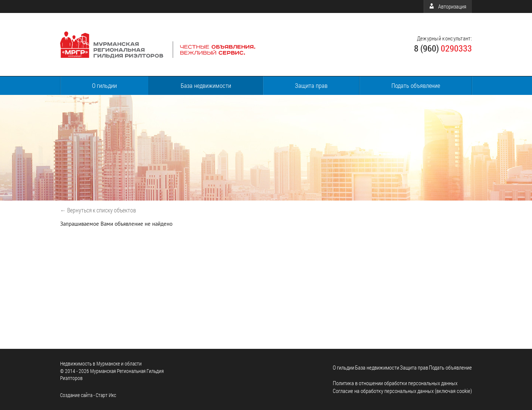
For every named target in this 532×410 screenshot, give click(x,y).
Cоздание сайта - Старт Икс (88, 395)
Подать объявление (416, 85)
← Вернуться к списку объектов (98, 210)
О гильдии (104, 85)
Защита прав (311, 85)
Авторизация (448, 6)
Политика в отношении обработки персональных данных (395, 383)
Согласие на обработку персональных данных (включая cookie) (402, 391)
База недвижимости (206, 85)
